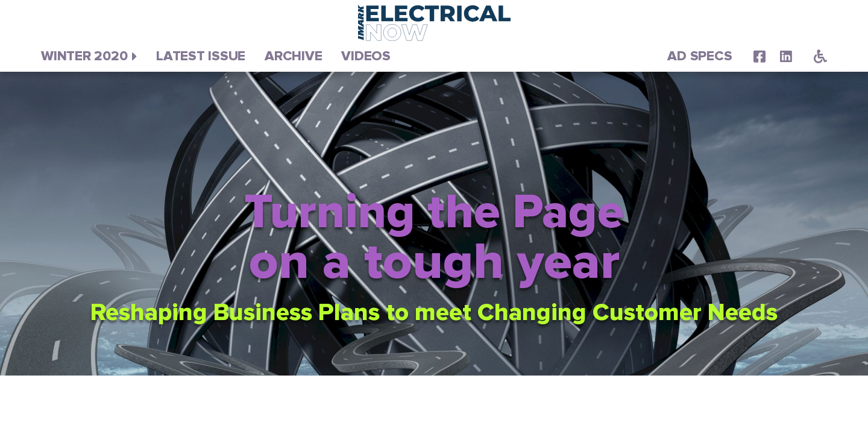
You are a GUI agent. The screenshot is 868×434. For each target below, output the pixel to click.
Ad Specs (700, 56)
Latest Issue (201, 56)
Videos (366, 56)
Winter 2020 (84, 56)
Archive (293, 56)
